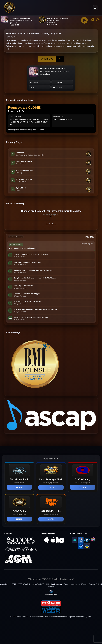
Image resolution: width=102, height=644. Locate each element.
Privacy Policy (95, 584)
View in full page (51, 224)
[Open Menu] (95, 8)
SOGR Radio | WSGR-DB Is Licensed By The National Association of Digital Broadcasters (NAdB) (51, 617)
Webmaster (76, 584)
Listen (19, 487)
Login (50, 586)
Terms (85, 584)
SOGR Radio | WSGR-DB (33, 584)
